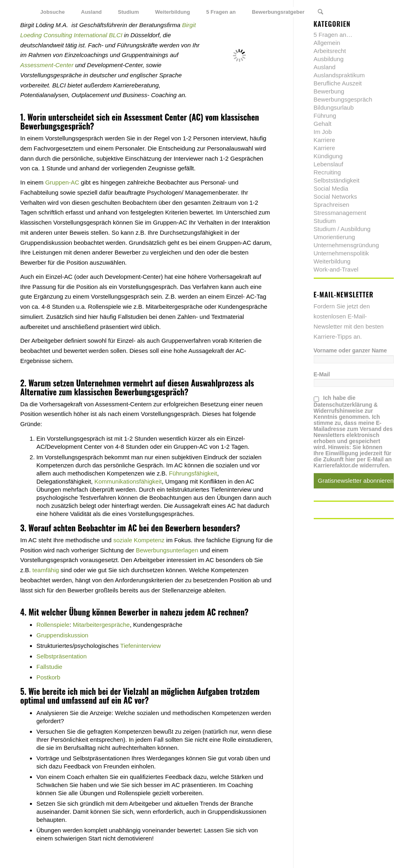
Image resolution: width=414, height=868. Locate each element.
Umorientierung (335, 237)
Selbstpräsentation (61, 656)
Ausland (325, 67)
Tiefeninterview (140, 646)
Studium (325, 221)
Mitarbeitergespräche (101, 625)
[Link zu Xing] (376, 12)
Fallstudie (49, 667)
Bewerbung (329, 91)
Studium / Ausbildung (342, 229)
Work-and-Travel (336, 269)
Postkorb (48, 677)
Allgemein (327, 43)
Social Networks (336, 196)
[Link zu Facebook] (363, 12)
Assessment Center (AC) (163, 117)
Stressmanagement (340, 213)
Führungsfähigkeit (193, 473)
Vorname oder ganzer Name (350, 351)
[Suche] (320, 12)
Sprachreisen (332, 205)
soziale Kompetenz (139, 540)
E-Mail (322, 375)
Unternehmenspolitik (341, 253)
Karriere (324, 140)
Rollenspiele (53, 625)
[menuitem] (53, 12)
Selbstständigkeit (337, 180)
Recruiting (327, 172)
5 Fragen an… (333, 35)
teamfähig (46, 570)
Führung (325, 116)
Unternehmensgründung (346, 245)
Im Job (323, 132)
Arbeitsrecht (330, 51)
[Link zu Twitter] (351, 12)
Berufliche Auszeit (338, 83)
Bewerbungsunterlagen (167, 550)
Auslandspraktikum (339, 75)
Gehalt (323, 124)
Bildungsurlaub (334, 107)
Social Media (331, 188)
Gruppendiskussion (62, 635)
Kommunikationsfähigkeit (128, 481)
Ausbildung (329, 59)
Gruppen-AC (62, 182)
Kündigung (328, 156)
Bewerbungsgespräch (55, 126)
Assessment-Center (47, 65)
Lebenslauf (328, 164)
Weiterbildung (332, 261)
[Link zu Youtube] (388, 12)
